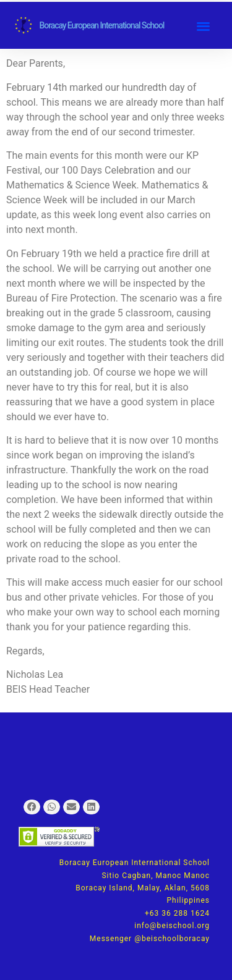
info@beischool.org (172, 926)
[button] (203, 26)
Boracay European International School (102, 25)
